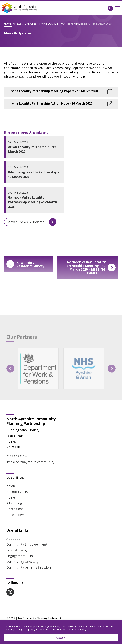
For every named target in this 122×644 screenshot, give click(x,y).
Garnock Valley (17, 492)
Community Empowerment (27, 544)
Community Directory (22, 562)
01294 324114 (16, 456)
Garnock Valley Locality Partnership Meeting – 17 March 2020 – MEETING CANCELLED (90, 267)
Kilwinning (14, 503)
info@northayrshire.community (30, 462)
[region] (61, 632)
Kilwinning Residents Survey (25, 264)
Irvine (11, 497)
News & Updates (25, 24)
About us (13, 539)
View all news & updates (32, 222)
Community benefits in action (29, 567)
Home (8, 24)
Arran (11, 486)
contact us (22, 76)
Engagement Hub (20, 556)
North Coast (15, 509)
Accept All (61, 638)
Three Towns (16, 515)
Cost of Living (17, 550)
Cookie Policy (79, 630)
